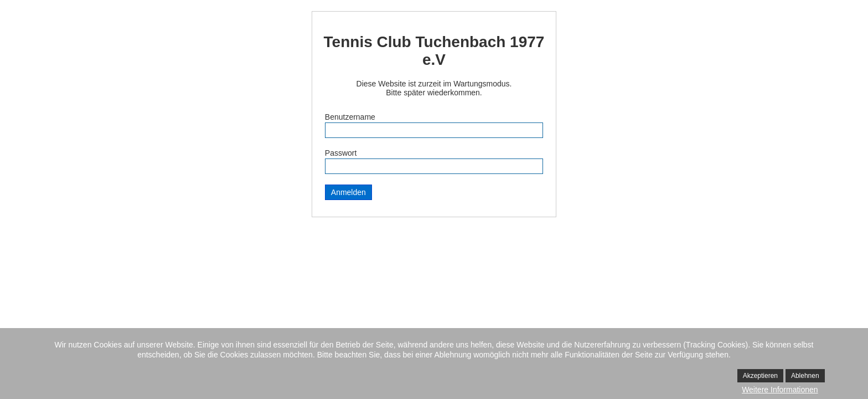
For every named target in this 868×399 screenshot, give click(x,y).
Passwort (341, 153)
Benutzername (350, 117)
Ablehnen (805, 376)
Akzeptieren (760, 376)
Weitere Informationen (780, 390)
